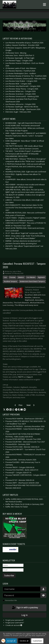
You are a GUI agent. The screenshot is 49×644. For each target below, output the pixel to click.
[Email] (13, 570)
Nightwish (41, 277)
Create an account (14, 625)
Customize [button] (37, 641)
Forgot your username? (15, 623)
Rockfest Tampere (10, 281)
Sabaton (21, 277)
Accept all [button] (11, 641)
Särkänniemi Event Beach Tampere (32, 281)
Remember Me (11, 600)
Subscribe (9, 575)
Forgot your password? (15, 620)
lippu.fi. (30, 377)
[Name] (13, 565)
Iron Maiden (31, 277)
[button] (4, 410)
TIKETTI (21, 377)
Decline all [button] (24, 641)
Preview (12, 277)
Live (5, 277)
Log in (24, 615)
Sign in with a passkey (25, 608)
